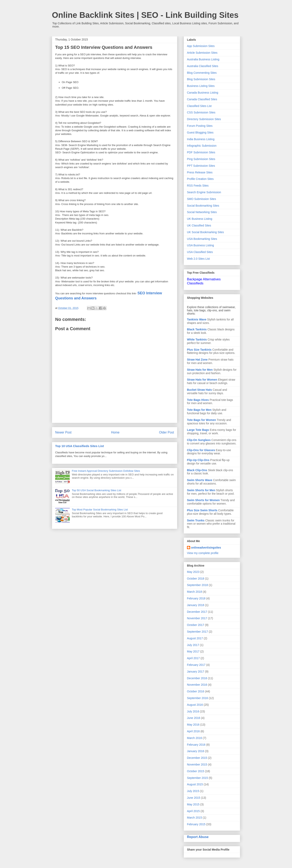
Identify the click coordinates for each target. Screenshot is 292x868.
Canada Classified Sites (202, 99)
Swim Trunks (196, 520)
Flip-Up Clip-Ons (198, 460)
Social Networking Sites (202, 212)
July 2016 (193, 711)
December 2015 (197, 758)
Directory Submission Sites (204, 119)
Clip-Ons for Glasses (201, 450)
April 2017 (193, 658)
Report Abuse (198, 837)
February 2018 (196, 598)
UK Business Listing (200, 219)
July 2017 (193, 645)
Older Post (166, 432)
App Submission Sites (201, 46)
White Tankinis (197, 340)
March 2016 (194, 738)
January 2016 (196, 751)
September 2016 (198, 698)
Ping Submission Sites (201, 159)
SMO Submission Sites (201, 199)
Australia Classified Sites (203, 66)
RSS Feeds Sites (198, 186)
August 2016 (195, 705)
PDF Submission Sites (201, 152)
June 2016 (194, 718)
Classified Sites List (199, 106)
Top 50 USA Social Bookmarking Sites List (97, 490)
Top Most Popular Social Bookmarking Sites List (100, 510)
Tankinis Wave (197, 319)
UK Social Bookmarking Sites (205, 232)
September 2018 (198, 585)
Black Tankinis (197, 329)
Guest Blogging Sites (200, 132)
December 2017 (197, 612)
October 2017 (196, 625)
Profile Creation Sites (200, 179)
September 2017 (198, 632)
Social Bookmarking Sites (203, 206)
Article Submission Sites (202, 53)
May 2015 (193, 804)
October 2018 (196, 579)
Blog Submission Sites (201, 79)
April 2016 (193, 731)
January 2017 (196, 672)
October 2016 (196, 691)
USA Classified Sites (200, 252)
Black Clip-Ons (197, 470)
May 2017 (193, 651)
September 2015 (198, 778)
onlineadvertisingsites (206, 548)
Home (115, 432)
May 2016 (193, 725)
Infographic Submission (202, 146)
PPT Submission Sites (201, 166)
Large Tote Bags (198, 430)
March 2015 (194, 818)
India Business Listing (201, 139)
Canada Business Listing (203, 93)
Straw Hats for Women (202, 380)
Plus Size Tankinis (199, 350)
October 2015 (196, 771)
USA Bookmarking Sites (202, 239)
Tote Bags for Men (199, 410)
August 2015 (195, 784)
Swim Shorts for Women (203, 500)
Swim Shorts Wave (200, 480)
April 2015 (193, 811)
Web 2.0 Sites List (198, 259)
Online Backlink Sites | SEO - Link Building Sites (145, 15)
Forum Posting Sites (200, 126)
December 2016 (197, 678)
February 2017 (196, 665)
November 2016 (197, 685)
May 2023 (193, 572)
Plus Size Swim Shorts (202, 510)
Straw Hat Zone (197, 360)
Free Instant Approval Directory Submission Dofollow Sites (106, 471)
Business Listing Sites (201, 86)
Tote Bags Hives (198, 400)
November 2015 (197, 764)
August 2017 (195, 638)
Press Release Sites (200, 172)
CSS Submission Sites (201, 112)
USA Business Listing (200, 245)
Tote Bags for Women (201, 420)
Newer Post (63, 432)
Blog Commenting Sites (202, 73)
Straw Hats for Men (200, 370)
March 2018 (194, 592)
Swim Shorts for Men (201, 490)
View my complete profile (203, 553)
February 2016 (196, 745)
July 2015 (193, 791)
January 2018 (196, 605)
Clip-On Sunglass (199, 440)
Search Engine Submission (204, 192)
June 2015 (194, 798)
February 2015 (196, 824)
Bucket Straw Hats (199, 390)
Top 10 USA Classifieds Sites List (79, 446)
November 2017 (197, 618)
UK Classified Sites (199, 225)
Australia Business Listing (203, 59)
